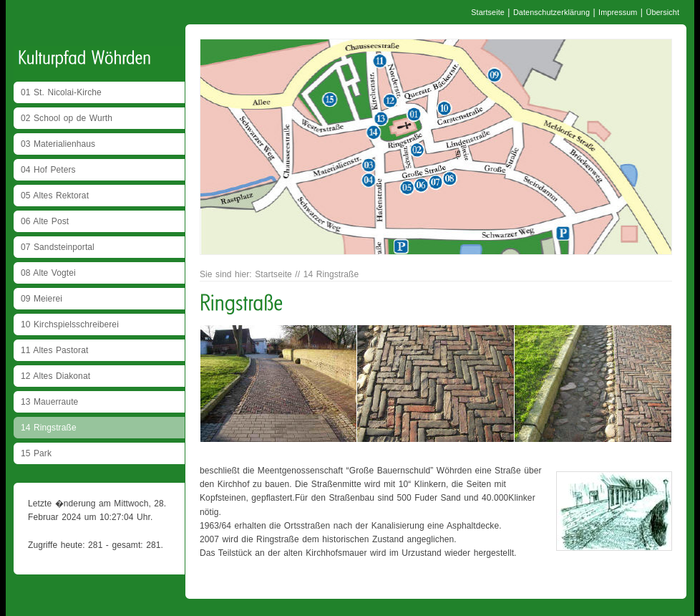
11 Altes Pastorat (54, 350)
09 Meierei (42, 299)
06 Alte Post (45, 221)
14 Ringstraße (49, 428)
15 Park (36, 453)
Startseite (488, 12)
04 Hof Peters (48, 170)
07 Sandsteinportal (58, 247)
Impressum (618, 12)
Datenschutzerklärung (551, 12)
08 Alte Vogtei (48, 273)
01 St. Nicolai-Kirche (61, 92)
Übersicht (662, 12)
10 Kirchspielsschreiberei (70, 324)
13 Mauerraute (49, 402)
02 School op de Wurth (67, 118)
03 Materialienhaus (58, 144)
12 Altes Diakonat (55, 376)
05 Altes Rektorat (55, 196)
